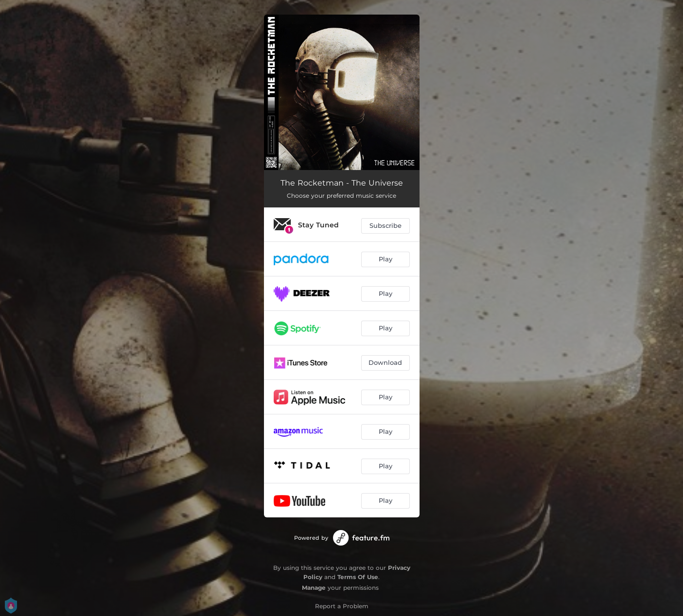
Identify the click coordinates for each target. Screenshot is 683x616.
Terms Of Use (358, 577)
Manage (314, 588)
